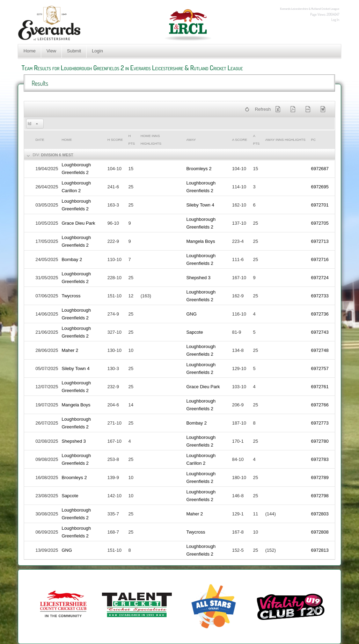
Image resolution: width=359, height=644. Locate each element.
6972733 (320, 296)
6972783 (320, 459)
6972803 (320, 514)
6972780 (320, 441)
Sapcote (195, 332)
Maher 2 (70, 350)
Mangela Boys (200, 241)
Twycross (71, 296)
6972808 (320, 532)
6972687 (320, 169)
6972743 (320, 332)
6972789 (320, 477)
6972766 (320, 405)
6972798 (320, 496)
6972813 (320, 550)
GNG (191, 314)
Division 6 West (57, 155)
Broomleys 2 (199, 169)
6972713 (320, 241)
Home (30, 51)
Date (40, 140)
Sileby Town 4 (200, 205)
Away (191, 140)
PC (313, 140)
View (51, 51)
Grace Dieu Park (78, 223)
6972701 (320, 205)
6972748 (320, 350)
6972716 (320, 259)
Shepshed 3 (198, 278)
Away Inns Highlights (285, 140)
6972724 (320, 278)
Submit (74, 51)
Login (97, 51)
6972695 (320, 187)
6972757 (320, 368)
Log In (335, 20)
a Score (239, 140)
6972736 (320, 314)
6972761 (320, 387)
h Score (115, 140)
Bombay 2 (72, 259)
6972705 (320, 223)
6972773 (320, 423)
